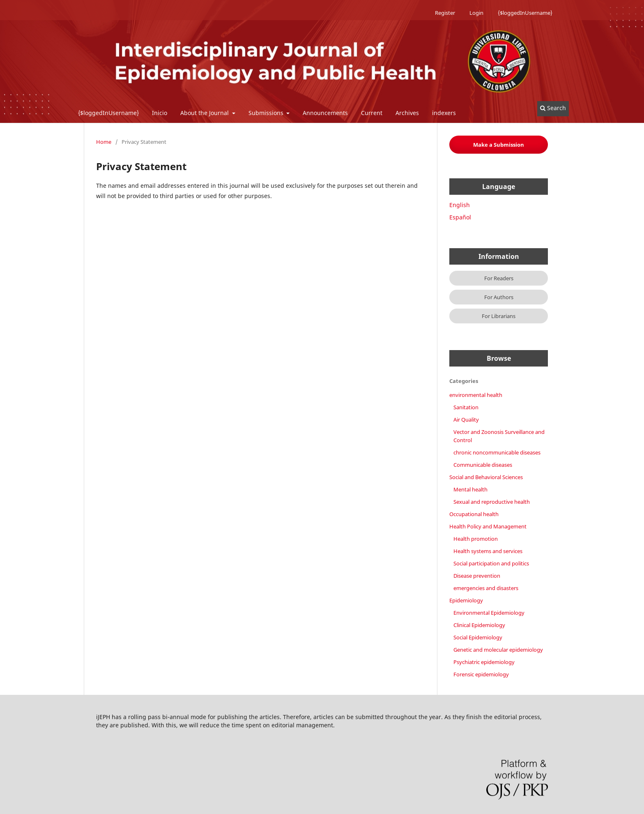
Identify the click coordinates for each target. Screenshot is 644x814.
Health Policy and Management (488, 526)
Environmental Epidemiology (489, 613)
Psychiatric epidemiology (484, 662)
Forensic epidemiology (481, 674)
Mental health (470, 489)
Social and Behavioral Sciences (486, 477)
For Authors (499, 297)
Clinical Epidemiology (479, 625)
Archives (407, 113)
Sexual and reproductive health (492, 502)
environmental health (476, 395)
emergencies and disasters (486, 588)
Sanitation (466, 407)
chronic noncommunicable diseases (497, 452)
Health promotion (476, 539)
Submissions (267, 113)
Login (476, 13)
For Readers (499, 278)
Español (460, 217)
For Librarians (499, 316)
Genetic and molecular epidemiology (498, 650)
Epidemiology (466, 600)
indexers (444, 113)
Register (445, 13)
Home (104, 142)
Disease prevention (477, 576)
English (460, 205)
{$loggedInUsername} (108, 113)
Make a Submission (499, 145)
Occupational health (474, 514)
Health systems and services (488, 551)
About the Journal (205, 113)
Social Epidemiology (478, 637)
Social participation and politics (491, 563)
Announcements (325, 113)
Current (372, 113)
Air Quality (466, 420)
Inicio (160, 113)
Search (553, 108)
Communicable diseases (483, 465)
